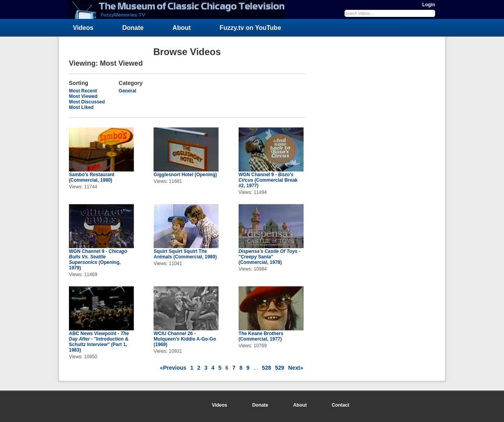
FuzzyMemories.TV (180, 9)
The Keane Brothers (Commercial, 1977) (261, 336)
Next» (296, 368)
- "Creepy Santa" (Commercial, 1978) (270, 257)
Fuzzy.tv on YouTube (250, 28)
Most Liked (81, 107)
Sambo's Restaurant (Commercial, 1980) (92, 177)
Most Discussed (87, 102)
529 (280, 368)
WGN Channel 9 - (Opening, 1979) (98, 260)
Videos (83, 28)
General (127, 91)
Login (429, 5)
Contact (340, 405)
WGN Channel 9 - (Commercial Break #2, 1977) (268, 180)
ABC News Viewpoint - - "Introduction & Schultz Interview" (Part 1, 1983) (99, 342)
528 (266, 368)
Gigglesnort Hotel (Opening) (185, 175)
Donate (133, 28)
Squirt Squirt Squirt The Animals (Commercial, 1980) (185, 254)
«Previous (173, 368)
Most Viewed (83, 96)
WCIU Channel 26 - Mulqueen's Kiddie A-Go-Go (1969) (185, 339)
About (182, 28)
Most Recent (83, 91)
